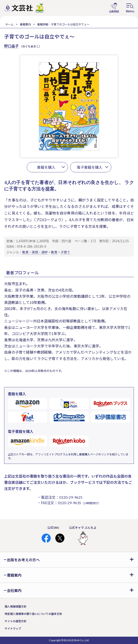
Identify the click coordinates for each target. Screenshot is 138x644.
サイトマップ (13, 628)
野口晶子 (11, 46)
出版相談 (114, 8)
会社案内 (14, 590)
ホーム (9, 24)
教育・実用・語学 (35, 252)
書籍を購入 (46, 167)
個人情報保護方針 (16, 606)
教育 (54, 252)
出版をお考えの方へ (23, 560)
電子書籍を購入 (90, 167)
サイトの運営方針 (16, 621)
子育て (65, 252)
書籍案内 (25, 24)
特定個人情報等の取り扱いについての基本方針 (33, 614)
